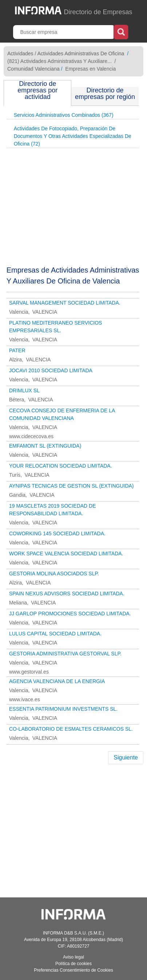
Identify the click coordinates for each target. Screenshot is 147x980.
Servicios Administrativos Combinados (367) (64, 115)
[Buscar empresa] (64, 32)
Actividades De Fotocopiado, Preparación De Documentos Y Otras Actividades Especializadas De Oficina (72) (73, 136)
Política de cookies (73, 964)
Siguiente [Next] (126, 757)
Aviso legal (73, 957)
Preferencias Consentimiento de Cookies (73, 970)
